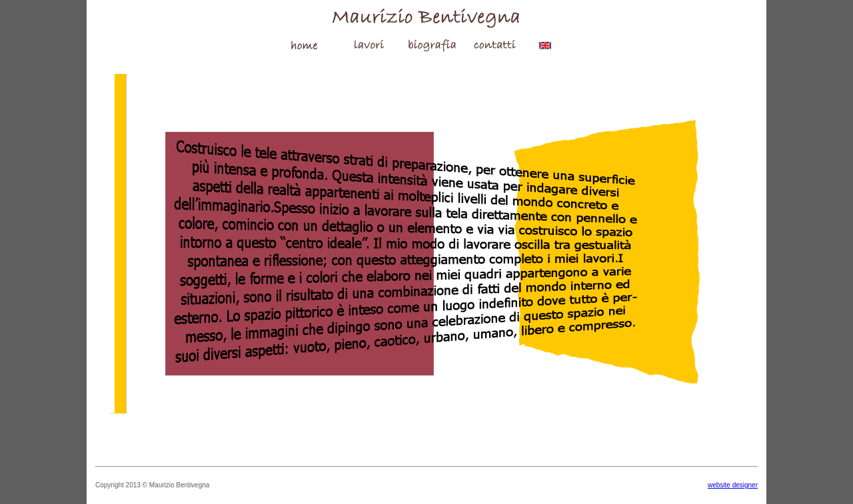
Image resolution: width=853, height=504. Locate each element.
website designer (733, 485)
